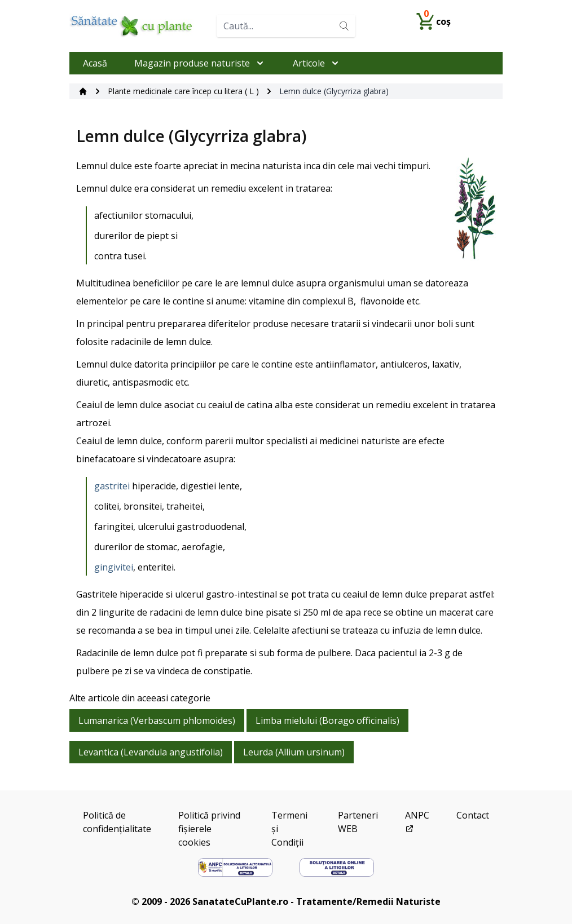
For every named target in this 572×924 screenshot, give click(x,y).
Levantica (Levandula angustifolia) (151, 752)
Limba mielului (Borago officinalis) (327, 720)
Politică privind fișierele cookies (209, 829)
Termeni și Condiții (289, 829)
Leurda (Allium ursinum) (294, 752)
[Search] (344, 26)
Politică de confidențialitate (117, 822)
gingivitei (114, 567)
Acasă (95, 63)
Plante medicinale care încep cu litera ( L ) (183, 91)
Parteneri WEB (358, 822)
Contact (473, 815)
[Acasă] (83, 91)
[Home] (138, 26)
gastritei (112, 486)
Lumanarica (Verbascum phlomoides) (157, 720)
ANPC (417, 821)
